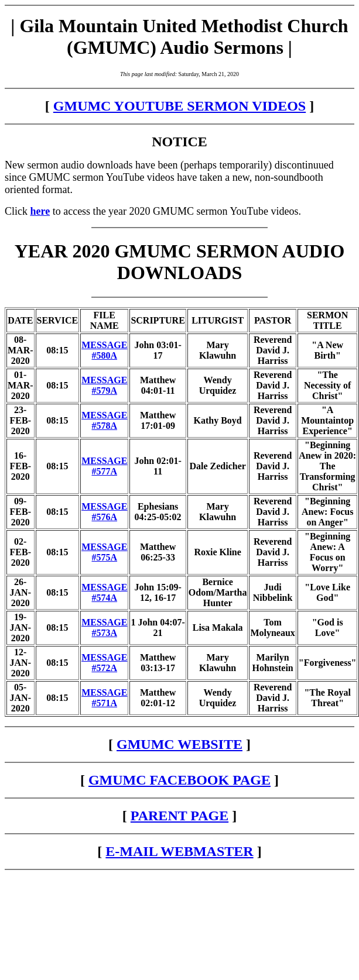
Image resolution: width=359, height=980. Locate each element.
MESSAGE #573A (104, 627)
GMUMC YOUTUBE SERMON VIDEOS (179, 106)
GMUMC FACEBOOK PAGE (179, 780)
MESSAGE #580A (104, 350)
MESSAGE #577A (104, 466)
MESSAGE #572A (104, 663)
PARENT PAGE (179, 816)
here (40, 211)
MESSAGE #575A (104, 552)
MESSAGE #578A (104, 420)
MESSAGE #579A (104, 385)
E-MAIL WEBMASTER (179, 851)
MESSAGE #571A (104, 698)
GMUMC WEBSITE (179, 744)
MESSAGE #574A (104, 592)
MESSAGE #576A (104, 512)
